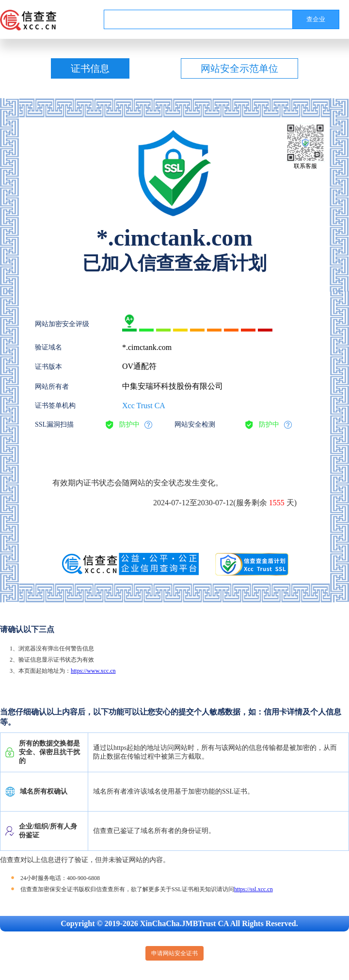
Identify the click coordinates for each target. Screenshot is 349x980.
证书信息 (90, 68)
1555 (277, 503)
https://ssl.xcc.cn (254, 889)
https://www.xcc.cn (93, 671)
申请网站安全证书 (174, 953)
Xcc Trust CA (144, 406)
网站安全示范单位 (239, 68)
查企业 (316, 19)
